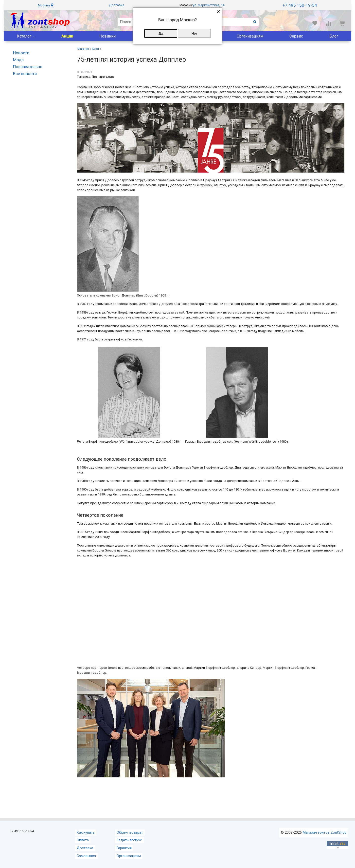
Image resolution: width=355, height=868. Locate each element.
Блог (334, 36)
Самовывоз (86, 856)
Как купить (86, 833)
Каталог (24, 36)
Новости (21, 53)
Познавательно (28, 67)
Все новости (25, 74)
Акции (67, 36)
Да (161, 33)
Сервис (296, 36)
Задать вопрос (129, 840)
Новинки (107, 36)
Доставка (117, 5)
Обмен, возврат (130, 833)
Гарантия (124, 848)
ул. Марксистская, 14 (209, 5)
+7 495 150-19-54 (300, 5)
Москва (46, 5)
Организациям (250, 36)
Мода (18, 60)
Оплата (83, 840)
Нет (194, 33)
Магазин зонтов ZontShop (325, 833)
